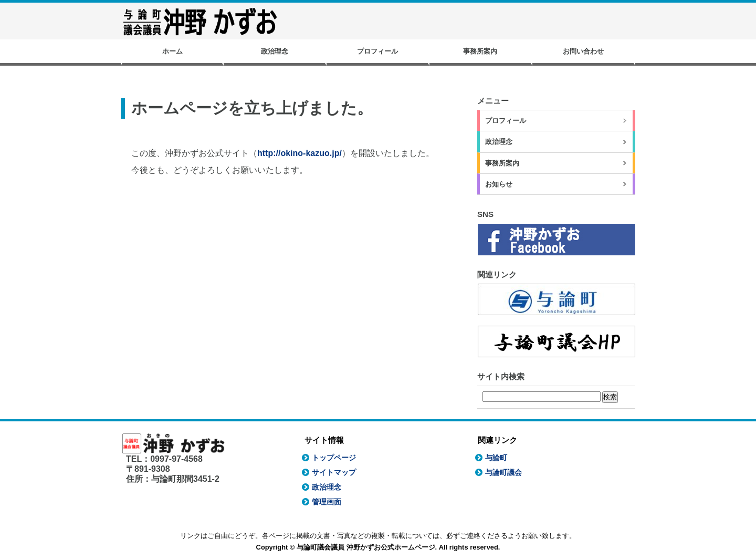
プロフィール (377, 51)
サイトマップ (334, 472)
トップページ (334, 458)
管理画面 (327, 502)
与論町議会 (503, 472)
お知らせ (499, 184)
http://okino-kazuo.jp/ (300, 153)
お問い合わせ (583, 51)
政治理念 (275, 51)
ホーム (172, 51)
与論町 (496, 458)
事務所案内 (480, 51)
